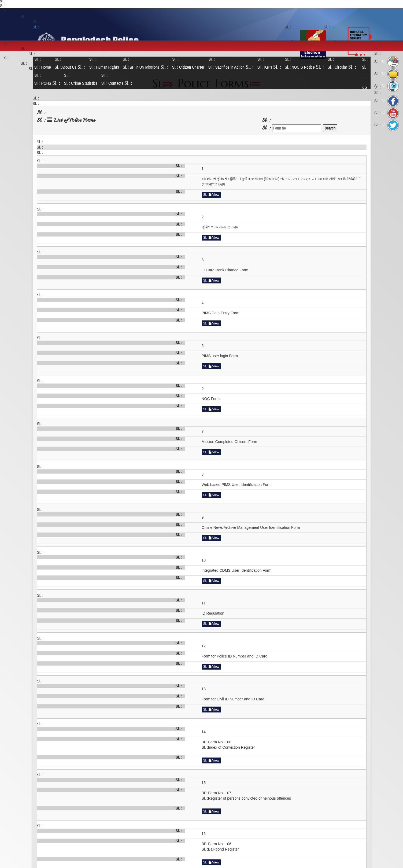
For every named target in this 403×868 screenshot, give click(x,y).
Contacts (118, 83)
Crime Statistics (82, 83)
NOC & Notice (306, 67)
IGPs (270, 67)
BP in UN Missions (147, 67)
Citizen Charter (190, 67)
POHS (49, 83)
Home (44, 67)
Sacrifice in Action (232, 67)
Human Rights (105, 67)
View (214, 195)
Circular (343, 67)
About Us (71, 67)
